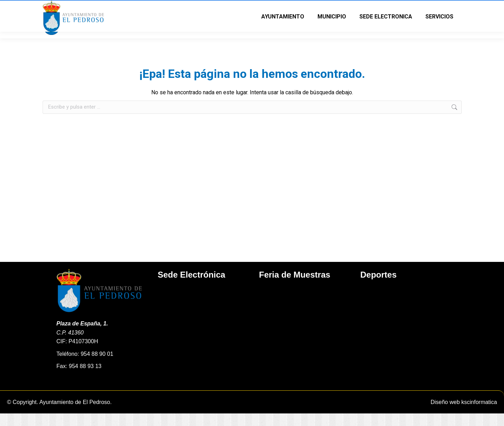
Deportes (379, 287)
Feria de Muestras (295, 287)
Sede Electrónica (192, 287)
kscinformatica (479, 415)
